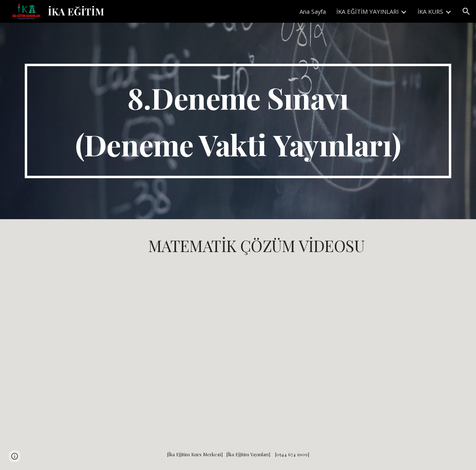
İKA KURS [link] (430, 11)
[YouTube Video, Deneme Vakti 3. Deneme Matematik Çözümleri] (256, 346)
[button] (466, 11)
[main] (238, 121)
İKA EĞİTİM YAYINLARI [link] (367, 11)
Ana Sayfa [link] (313, 11)
